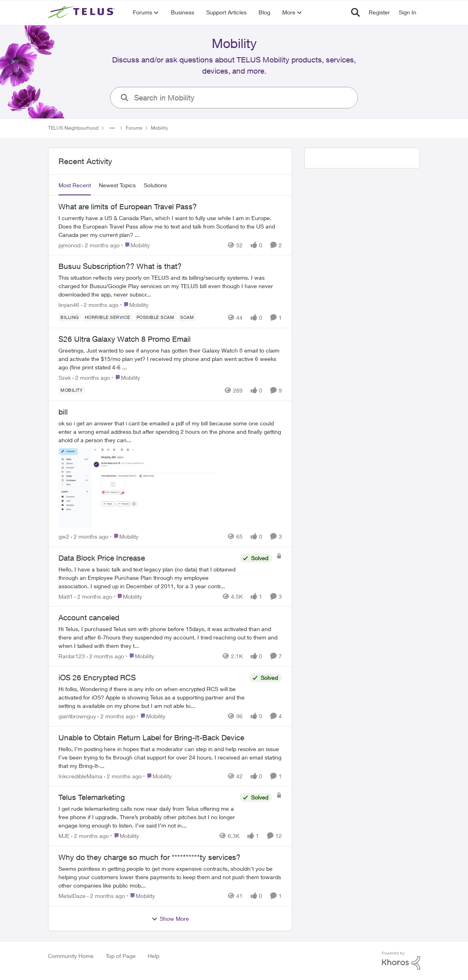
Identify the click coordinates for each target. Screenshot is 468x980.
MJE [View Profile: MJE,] (64, 836)
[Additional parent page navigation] (112, 128)
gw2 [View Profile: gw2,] (64, 536)
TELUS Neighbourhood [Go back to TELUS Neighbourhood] (73, 128)
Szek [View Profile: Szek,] (65, 378)
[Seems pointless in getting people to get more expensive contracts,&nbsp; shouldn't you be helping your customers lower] (170, 877)
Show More (170, 919)
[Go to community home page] (82, 12)
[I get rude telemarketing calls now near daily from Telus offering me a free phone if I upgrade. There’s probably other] (147, 817)
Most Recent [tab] (75, 185)
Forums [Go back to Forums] (134, 128)
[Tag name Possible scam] (155, 317)
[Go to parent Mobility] (136, 245)
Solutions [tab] (155, 185)
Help (154, 956)
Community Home (71, 956)
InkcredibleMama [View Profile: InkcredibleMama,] (80, 776)
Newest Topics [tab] (117, 185)
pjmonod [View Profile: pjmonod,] (69, 245)
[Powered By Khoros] (401, 961)
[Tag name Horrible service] (107, 317)
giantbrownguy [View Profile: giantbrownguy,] (77, 716)
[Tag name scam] (187, 317)
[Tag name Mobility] (71, 390)
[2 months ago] (101, 245)
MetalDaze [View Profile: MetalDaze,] (72, 896)
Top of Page (121, 956)
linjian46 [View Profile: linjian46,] (69, 305)
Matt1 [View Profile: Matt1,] (66, 596)
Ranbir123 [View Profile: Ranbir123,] (72, 656)
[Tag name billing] (70, 317)
